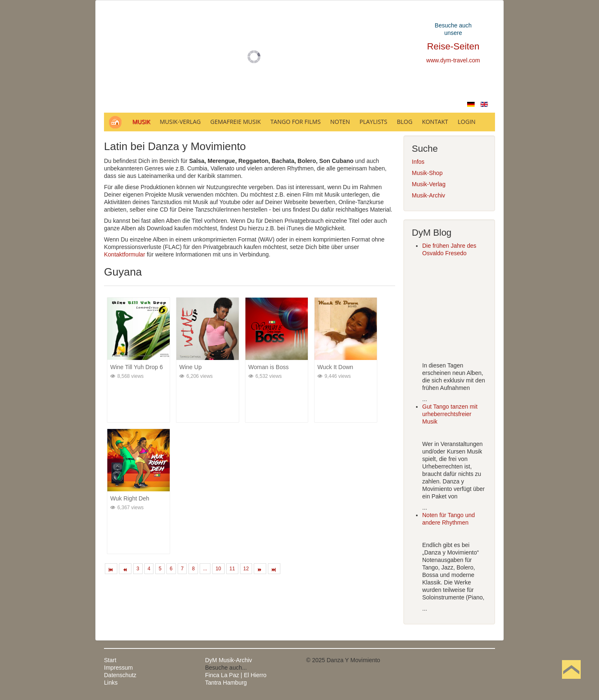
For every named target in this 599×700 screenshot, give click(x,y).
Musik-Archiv (428, 195)
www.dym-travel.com (453, 60)
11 (232, 569)
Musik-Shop (427, 173)
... (205, 569)
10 (218, 569)
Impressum (118, 668)
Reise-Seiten (453, 46)
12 (246, 569)
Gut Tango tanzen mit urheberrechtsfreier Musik (450, 414)
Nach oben (571, 683)
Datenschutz (120, 675)
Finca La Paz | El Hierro (236, 675)
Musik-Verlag (429, 184)
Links (111, 683)
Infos (418, 162)
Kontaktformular (125, 254)
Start (110, 660)
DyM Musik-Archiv (229, 660)
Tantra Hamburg (226, 683)
